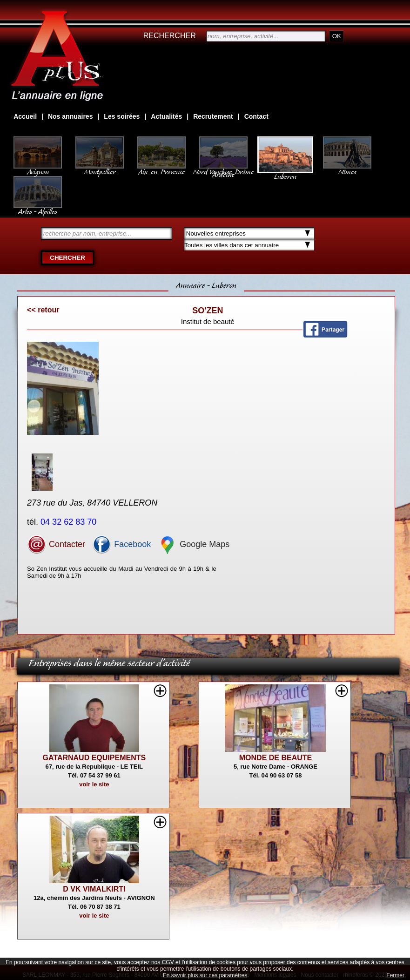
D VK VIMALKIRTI (94, 889)
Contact (256, 116)
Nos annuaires (70, 116)
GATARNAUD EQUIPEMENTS (94, 758)
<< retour (43, 310)
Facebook (121, 544)
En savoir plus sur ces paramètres (205, 975)
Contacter (56, 544)
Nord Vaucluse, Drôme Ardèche (223, 169)
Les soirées (122, 116)
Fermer (395, 975)
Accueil (25, 116)
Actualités (166, 116)
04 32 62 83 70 (70, 522)
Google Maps (194, 544)
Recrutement (213, 116)
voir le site (94, 784)
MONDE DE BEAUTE (276, 758)
